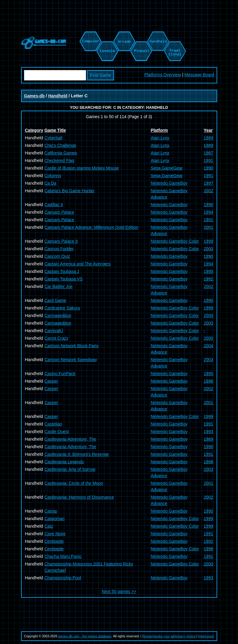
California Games (61, 153)
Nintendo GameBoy (169, 183)
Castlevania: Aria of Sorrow (70, 469)
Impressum (206, 636)
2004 (208, 346)
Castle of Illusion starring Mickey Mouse (82, 168)
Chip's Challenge (60, 145)
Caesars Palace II (61, 241)
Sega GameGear (167, 168)
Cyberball (53, 138)
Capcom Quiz (57, 256)
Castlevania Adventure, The (70, 439)
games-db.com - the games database (85, 636)
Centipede (54, 541)
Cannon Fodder (59, 249)
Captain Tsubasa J (62, 271)
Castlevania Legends (64, 462)
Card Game (55, 300)
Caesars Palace (59, 212)
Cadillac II (54, 205)
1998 (208, 462)
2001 (208, 227)
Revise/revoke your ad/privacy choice (169, 636)
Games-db (34, 96)
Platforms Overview (163, 75)
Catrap (51, 511)
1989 (208, 138)
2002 (208, 191)
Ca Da (50, 183)
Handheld (58, 96)
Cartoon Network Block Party (71, 346)
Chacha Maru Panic (63, 556)
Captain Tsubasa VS (63, 279)
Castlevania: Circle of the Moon (74, 483)
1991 (208, 160)
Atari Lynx (160, 138)
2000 (208, 249)
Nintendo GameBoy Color (175, 241)
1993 (208, 432)
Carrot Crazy (56, 338)
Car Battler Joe (58, 286)
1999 (208, 241)
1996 (208, 381)
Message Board (199, 75)
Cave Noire (55, 534)
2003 (208, 360)
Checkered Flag (59, 160)
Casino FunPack (60, 374)
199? (208, 183)
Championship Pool (63, 578)
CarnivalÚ (54, 331)
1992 (208, 279)
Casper (51, 381)
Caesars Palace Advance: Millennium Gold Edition (91, 227)
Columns (53, 176)
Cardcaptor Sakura (62, 308)
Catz (49, 526)
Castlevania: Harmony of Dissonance (79, 497)
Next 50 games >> (119, 591)
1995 (208, 271)
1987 (208, 153)
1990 (208, 168)
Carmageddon (58, 316)
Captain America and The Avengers (78, 264)
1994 (208, 212)
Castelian (53, 424)
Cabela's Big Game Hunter (69, 191)
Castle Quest (57, 432)
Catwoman (54, 519)
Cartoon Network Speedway (71, 360)
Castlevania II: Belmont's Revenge (77, 454)
